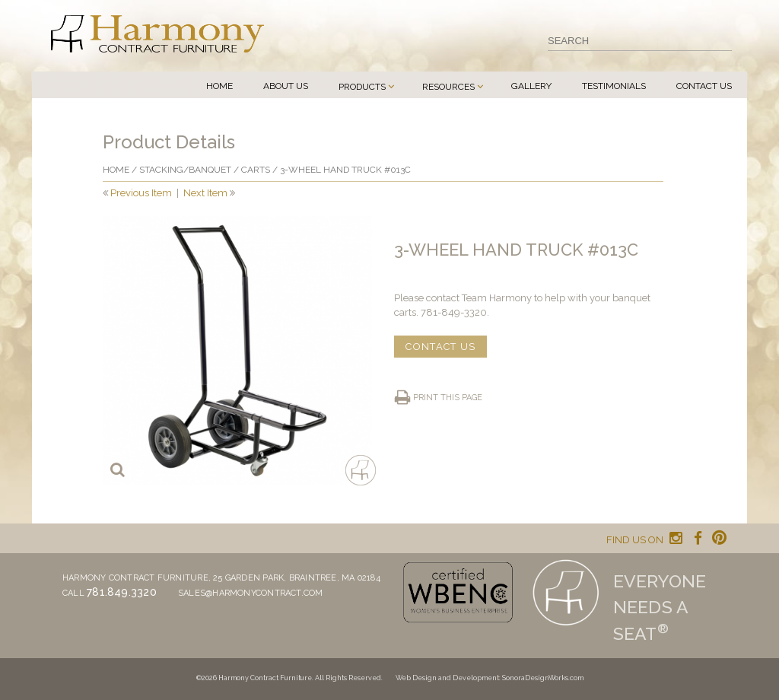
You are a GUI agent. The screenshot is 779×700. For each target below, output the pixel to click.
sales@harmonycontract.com (251, 593)
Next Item (205, 193)
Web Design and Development (447, 678)
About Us (286, 86)
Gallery (531, 86)
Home (219, 86)
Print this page (448, 398)
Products (362, 87)
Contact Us (704, 86)
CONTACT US (440, 347)
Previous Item (141, 193)
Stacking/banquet (185, 170)
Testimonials (614, 86)
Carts (256, 170)
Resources (448, 87)
